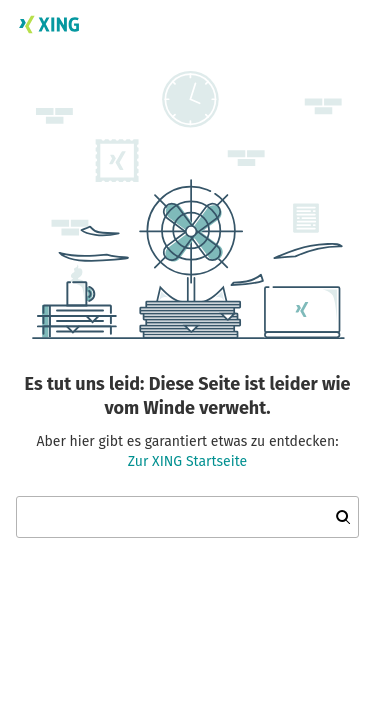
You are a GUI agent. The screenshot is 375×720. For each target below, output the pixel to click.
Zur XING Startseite (187, 461)
